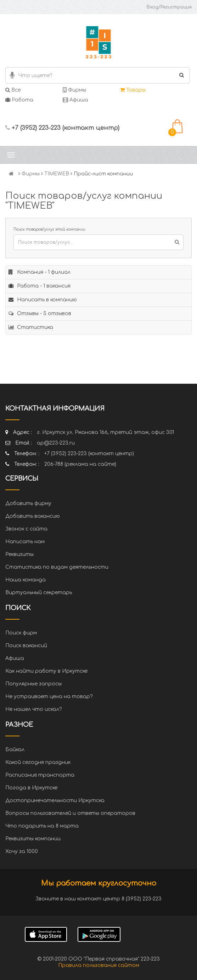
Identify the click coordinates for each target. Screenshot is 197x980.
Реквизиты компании (33, 839)
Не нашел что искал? (33, 709)
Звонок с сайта (26, 529)
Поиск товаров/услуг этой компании (49, 229)
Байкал (15, 750)
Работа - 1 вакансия (40, 286)
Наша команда (26, 580)
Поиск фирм (21, 633)
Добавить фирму (28, 503)
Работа (19, 100)
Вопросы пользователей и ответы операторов (70, 813)
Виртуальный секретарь (39, 593)
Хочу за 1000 (22, 851)
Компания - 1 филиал (40, 272)
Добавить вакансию (33, 516)
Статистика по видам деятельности (57, 567)
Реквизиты (19, 554)
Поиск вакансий (26, 646)
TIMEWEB (57, 174)
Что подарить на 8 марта (42, 826)
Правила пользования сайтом (99, 965)
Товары (133, 90)
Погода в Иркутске (31, 788)
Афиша (75, 100)
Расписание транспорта (40, 775)
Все (13, 90)
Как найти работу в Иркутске (46, 671)
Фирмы (74, 90)
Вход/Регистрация (169, 7)
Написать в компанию (43, 300)
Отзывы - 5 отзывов (40, 314)
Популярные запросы (33, 684)
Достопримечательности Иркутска (55, 801)
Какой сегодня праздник (38, 762)
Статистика (31, 327)
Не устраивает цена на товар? (49, 697)
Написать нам (25, 542)
